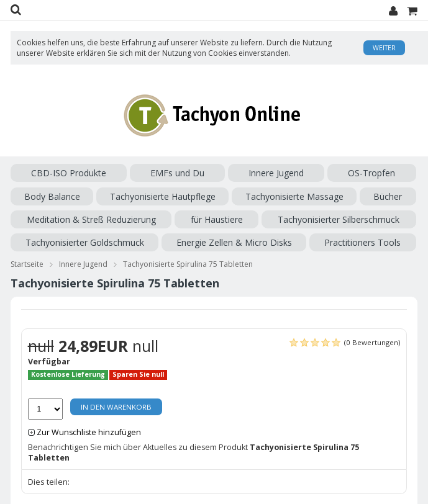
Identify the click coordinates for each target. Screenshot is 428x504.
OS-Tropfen (371, 173)
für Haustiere (217, 219)
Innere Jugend (276, 173)
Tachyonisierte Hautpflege (163, 196)
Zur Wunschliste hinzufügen (89, 432)
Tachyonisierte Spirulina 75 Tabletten (188, 264)
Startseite (27, 264)
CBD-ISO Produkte (69, 173)
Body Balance (52, 196)
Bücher (388, 196)
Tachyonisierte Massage (294, 196)
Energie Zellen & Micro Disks (234, 242)
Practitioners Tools (362, 242)
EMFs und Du (177, 173)
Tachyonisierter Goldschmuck (85, 242)
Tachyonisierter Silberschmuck (339, 219)
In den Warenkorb (116, 407)
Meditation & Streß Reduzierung (91, 219)
